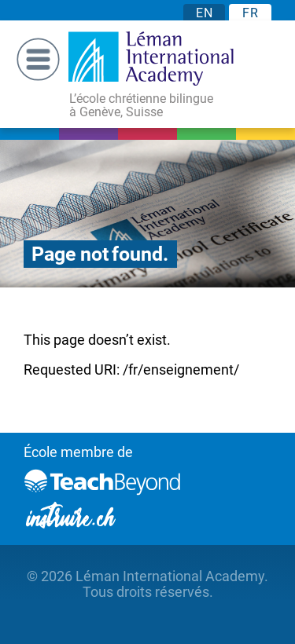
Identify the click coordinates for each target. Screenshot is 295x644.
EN (204, 13)
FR (250, 13)
